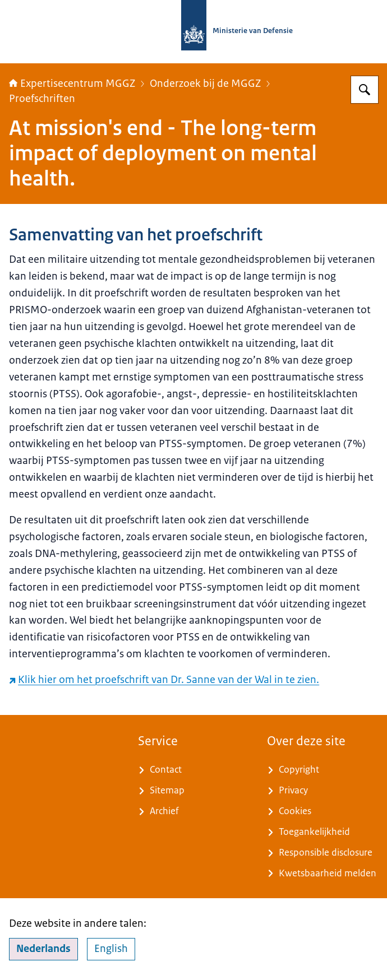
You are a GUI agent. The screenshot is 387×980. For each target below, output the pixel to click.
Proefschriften (42, 99)
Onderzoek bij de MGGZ (205, 83)
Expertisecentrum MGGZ (72, 83)
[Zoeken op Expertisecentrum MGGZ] (365, 90)
